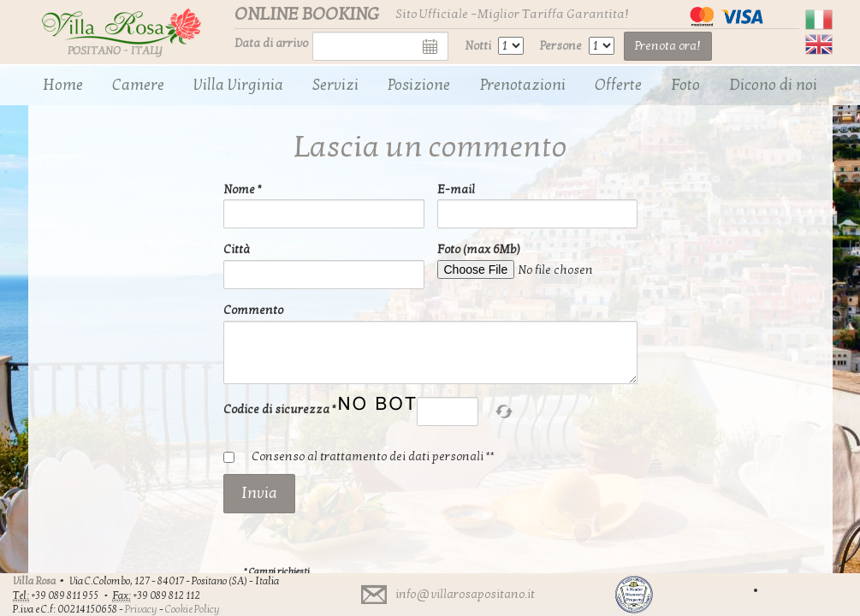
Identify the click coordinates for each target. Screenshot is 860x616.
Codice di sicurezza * (280, 409)
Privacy (141, 609)
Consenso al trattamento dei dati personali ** (373, 456)
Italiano (819, 20)
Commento (253, 310)
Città (237, 249)
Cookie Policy (193, 609)
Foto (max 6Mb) (479, 249)
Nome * (243, 190)
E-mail (456, 190)
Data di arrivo (271, 43)
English (819, 44)
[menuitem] (63, 86)
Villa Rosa (34, 581)
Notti (478, 46)
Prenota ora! (668, 46)
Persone (561, 46)
